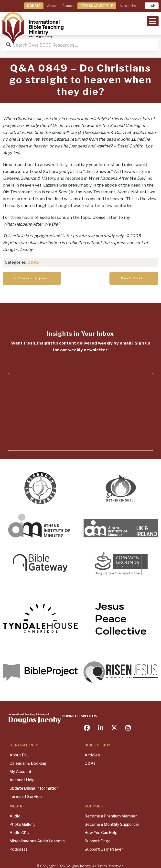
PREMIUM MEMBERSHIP (97, 6)
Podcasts (19, 849)
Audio (15, 816)
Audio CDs (19, 833)
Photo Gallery (22, 824)
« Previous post (32, 278)
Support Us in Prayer (104, 849)
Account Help (129, 6)
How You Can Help (101, 833)
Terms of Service (26, 797)
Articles (92, 755)
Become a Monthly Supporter (112, 824)
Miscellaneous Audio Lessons (37, 841)
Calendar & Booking (28, 763)
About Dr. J (20, 755)
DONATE (34, 6)
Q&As (33, 262)
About (52, 6)
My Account (21, 772)
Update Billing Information (34, 788)
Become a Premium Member (111, 816)
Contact (68, 6)
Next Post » (134, 278)
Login (152, 6)
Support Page (98, 841)
